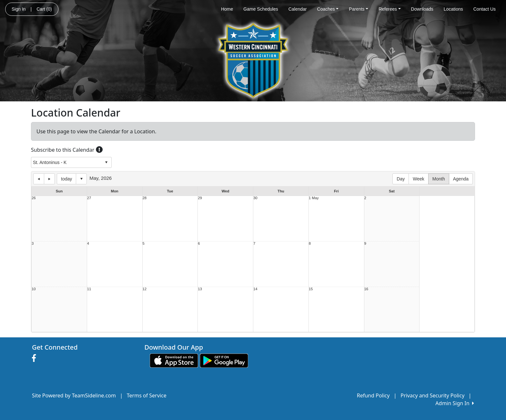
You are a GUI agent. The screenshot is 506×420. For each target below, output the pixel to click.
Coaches (328, 9)
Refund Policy (373, 395)
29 (200, 198)
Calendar (298, 9)
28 (145, 198)
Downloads (422, 9)
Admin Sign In (455, 403)
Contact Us (485, 9)
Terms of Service (147, 395)
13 (200, 289)
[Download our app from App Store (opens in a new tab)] (174, 360)
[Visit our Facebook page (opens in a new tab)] (35, 358)
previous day (39, 179)
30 (255, 198)
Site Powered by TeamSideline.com (74, 395)
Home (227, 9)
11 (89, 289)
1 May (314, 198)
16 (366, 289)
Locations (453, 9)
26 (34, 198)
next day (49, 179)
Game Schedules (261, 9)
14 (255, 289)
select (106, 162)
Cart (44, 9)
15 (311, 289)
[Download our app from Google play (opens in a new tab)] (224, 360)
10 (34, 289)
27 (89, 198)
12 (145, 289)
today (66, 179)
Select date (81, 179)
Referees (390, 9)
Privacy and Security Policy (432, 395)
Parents (359, 9)
